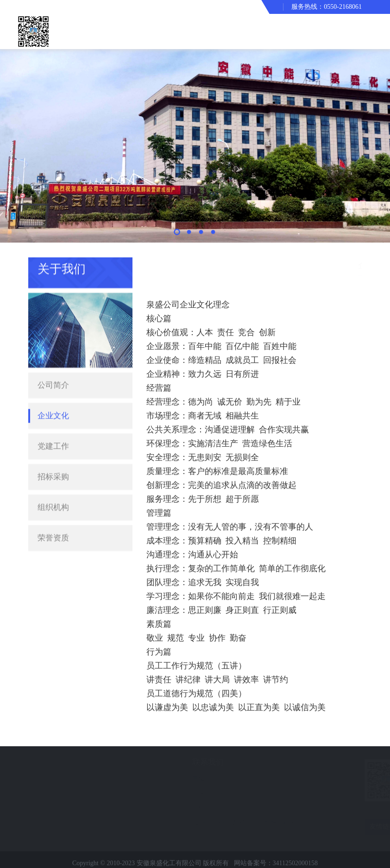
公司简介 (53, 370)
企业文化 (53, 400)
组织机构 (53, 492)
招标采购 (53, 461)
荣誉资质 (53, 522)
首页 (306, 265)
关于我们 (333, 265)
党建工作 (53, 431)
